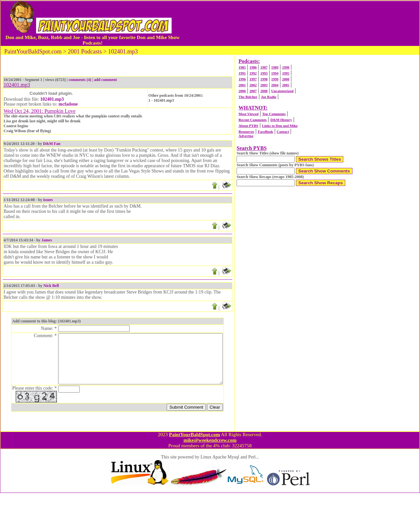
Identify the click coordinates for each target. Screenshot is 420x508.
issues (48, 200)
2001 (242, 85)
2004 (275, 85)
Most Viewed (249, 114)
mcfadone (68, 104)
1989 (275, 67)
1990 (286, 67)
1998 (264, 79)
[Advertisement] (300, 23)
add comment (106, 80)
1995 (286, 73)
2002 (253, 85)
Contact (283, 132)
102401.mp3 (52, 99)
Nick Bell (51, 286)
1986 (253, 67)
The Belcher (248, 97)
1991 (242, 73)
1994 (275, 73)
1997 (253, 79)
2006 (242, 91)
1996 (242, 79)
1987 (264, 67)
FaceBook (265, 132)
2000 (286, 79)
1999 (275, 79)
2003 (264, 85)
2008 (264, 91)
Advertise (246, 136)
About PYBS (248, 126)
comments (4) (80, 80)
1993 (264, 73)
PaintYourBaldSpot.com (194, 450)
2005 (286, 85)
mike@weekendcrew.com (210, 455)
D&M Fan (52, 144)
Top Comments (274, 114)
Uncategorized (283, 91)
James (47, 240)
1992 (253, 73)
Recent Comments (253, 120)
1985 (242, 67)
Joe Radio (269, 97)
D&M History (281, 120)
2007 (253, 91)
